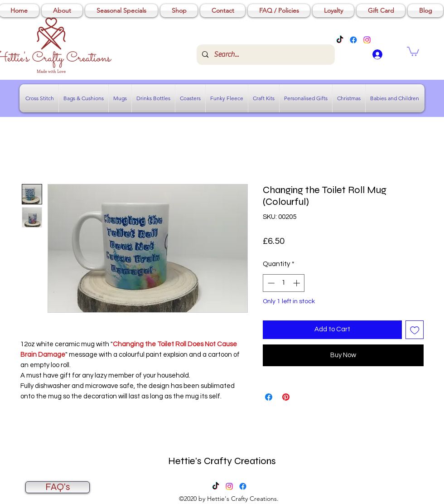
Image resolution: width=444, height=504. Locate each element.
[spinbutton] (284, 283)
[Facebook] (353, 40)
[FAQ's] (58, 487)
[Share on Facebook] (269, 397)
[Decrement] (270, 283)
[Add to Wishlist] (415, 330)
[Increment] (297, 283)
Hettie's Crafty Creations (222, 461)
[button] (413, 51)
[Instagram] (367, 40)
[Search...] (265, 55)
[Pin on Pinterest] (286, 397)
